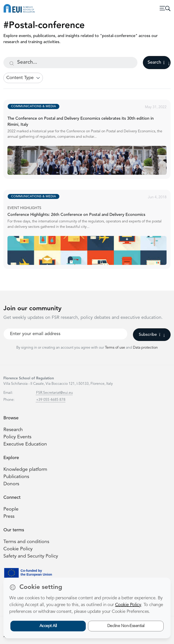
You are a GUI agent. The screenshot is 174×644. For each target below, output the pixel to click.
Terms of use (115, 348)
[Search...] (70, 63)
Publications (16, 477)
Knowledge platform (25, 470)
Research (13, 430)
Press (9, 517)
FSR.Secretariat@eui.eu (55, 393)
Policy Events (17, 437)
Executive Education (25, 444)
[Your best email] (65, 334)
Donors (11, 484)
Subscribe (152, 335)
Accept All (48, 626)
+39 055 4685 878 (51, 400)
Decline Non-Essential (126, 626)
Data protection (145, 348)
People (11, 509)
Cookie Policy (18, 549)
